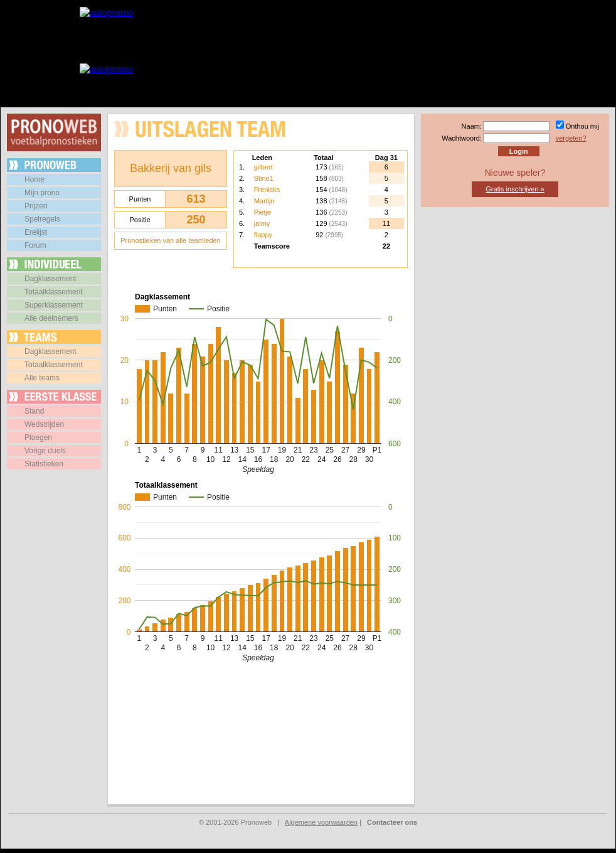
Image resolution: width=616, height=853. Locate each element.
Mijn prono (42, 193)
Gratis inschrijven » (515, 189)
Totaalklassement (54, 292)
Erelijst (36, 232)
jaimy (262, 223)
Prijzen (36, 206)
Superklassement (54, 305)
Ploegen (38, 437)
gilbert (263, 167)
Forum (35, 245)
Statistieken (44, 464)
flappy (263, 235)
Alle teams (42, 378)
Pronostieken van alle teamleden (171, 240)
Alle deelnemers (51, 318)
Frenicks (267, 190)
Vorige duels (45, 451)
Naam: (472, 126)
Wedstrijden (44, 424)
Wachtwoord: (462, 138)
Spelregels (42, 219)
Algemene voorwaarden (321, 822)
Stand (34, 411)
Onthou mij (582, 126)
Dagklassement (50, 279)
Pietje (263, 212)
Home (35, 180)
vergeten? (571, 138)
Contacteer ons (392, 822)
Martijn (264, 201)
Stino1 (264, 178)
